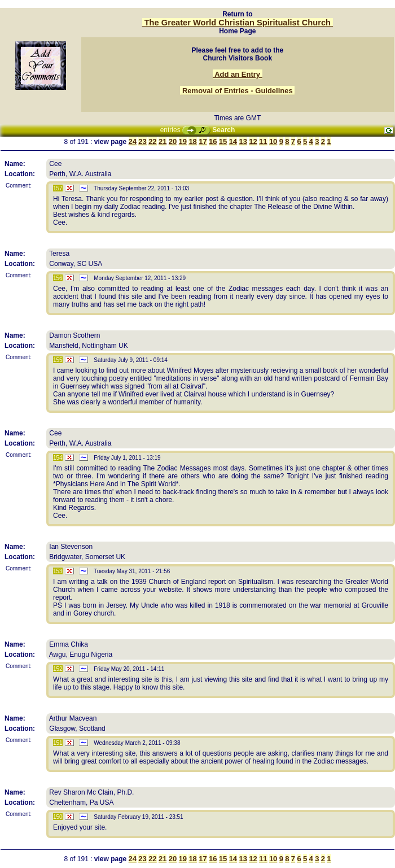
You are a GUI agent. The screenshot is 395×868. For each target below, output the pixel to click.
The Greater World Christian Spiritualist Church (238, 23)
